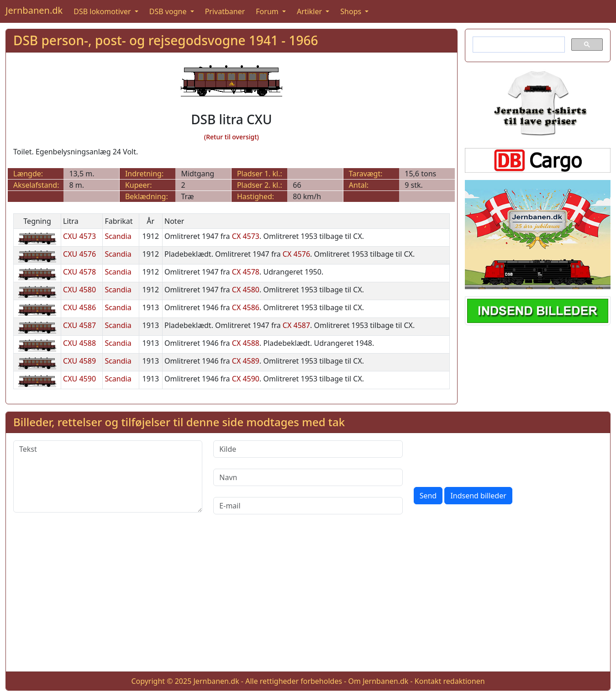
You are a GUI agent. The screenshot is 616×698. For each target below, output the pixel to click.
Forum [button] (268, 11)
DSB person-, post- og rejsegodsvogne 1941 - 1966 (166, 40)
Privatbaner (225, 11)
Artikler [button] (310, 11)
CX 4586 (246, 307)
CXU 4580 (79, 290)
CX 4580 (246, 290)
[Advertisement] (308, 600)
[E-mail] (308, 506)
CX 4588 (246, 343)
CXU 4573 (79, 236)
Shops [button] (352, 11)
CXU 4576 (79, 254)
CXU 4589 (79, 361)
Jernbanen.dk (34, 10)
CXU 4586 (79, 307)
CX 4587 (296, 325)
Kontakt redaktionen (450, 681)
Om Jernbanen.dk (379, 681)
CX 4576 (296, 254)
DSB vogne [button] (169, 11)
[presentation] (483, 458)
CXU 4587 (79, 325)
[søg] (518, 45)
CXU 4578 (79, 272)
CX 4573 (246, 236)
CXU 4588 (79, 343)
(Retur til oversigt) (232, 137)
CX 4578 (246, 272)
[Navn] (308, 477)
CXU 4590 (79, 379)
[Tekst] (108, 476)
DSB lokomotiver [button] (103, 11)
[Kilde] (308, 449)
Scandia (118, 236)
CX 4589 (246, 361)
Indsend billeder (478, 496)
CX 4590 (246, 379)
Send (428, 496)
